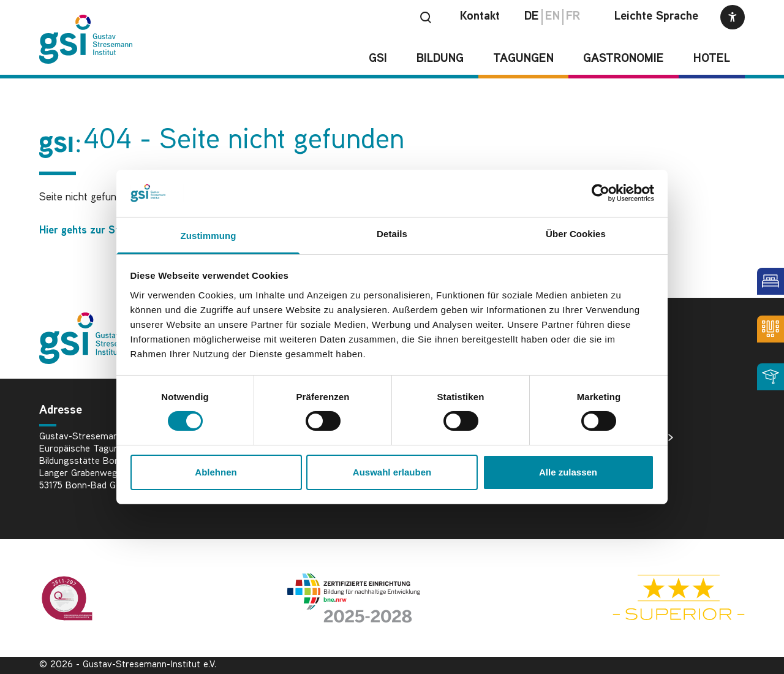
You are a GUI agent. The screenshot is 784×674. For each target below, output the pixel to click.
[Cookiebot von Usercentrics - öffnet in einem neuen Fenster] (601, 193)
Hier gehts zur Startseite (97, 231)
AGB (616, 496)
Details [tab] (392, 234)
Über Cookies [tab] (576, 234)
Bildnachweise (637, 437)
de (532, 17)
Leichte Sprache (656, 17)
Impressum (630, 477)
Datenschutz (634, 457)
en (552, 17)
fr (573, 17)
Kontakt (480, 17)
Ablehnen (216, 472)
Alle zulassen (568, 472)
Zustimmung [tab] (209, 236)
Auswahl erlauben (392, 472)
